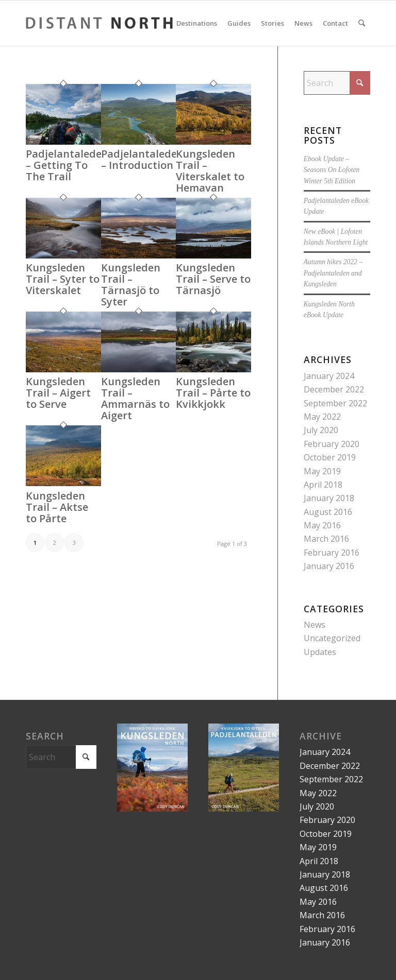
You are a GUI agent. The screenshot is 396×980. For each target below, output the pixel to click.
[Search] (362, 23)
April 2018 (323, 485)
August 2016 (328, 512)
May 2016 (322, 525)
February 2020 (332, 444)
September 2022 (335, 403)
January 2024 (329, 376)
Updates (320, 652)
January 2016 (329, 566)
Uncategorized (332, 638)
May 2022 (322, 417)
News (315, 625)
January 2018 (329, 498)
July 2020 (321, 430)
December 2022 (334, 389)
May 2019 (322, 471)
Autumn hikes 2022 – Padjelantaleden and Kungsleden (333, 273)
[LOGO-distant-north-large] (99, 23)
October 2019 (330, 457)
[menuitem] (197, 23)
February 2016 (332, 553)
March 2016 (326, 539)
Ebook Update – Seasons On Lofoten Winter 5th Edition (332, 170)
